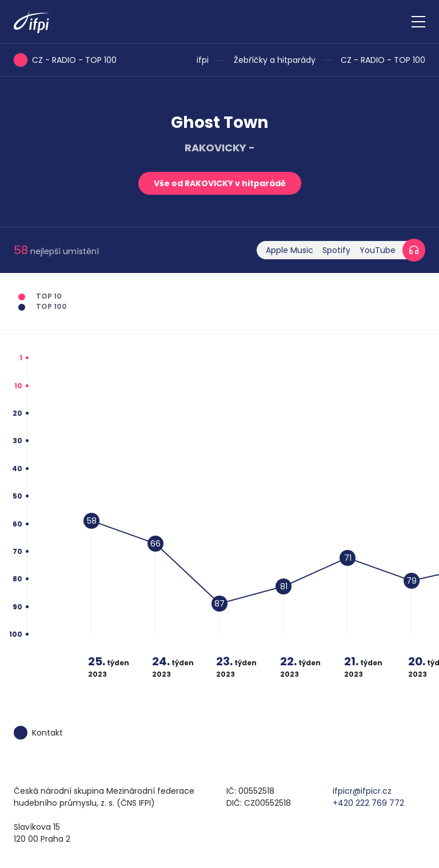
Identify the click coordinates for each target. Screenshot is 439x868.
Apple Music (290, 250)
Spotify (336, 250)
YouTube (378, 250)
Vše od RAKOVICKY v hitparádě (220, 183)
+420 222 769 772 (368, 803)
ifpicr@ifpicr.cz (362, 791)
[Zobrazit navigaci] (418, 22)
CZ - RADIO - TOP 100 (383, 60)
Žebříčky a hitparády (275, 60)
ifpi (203, 60)
